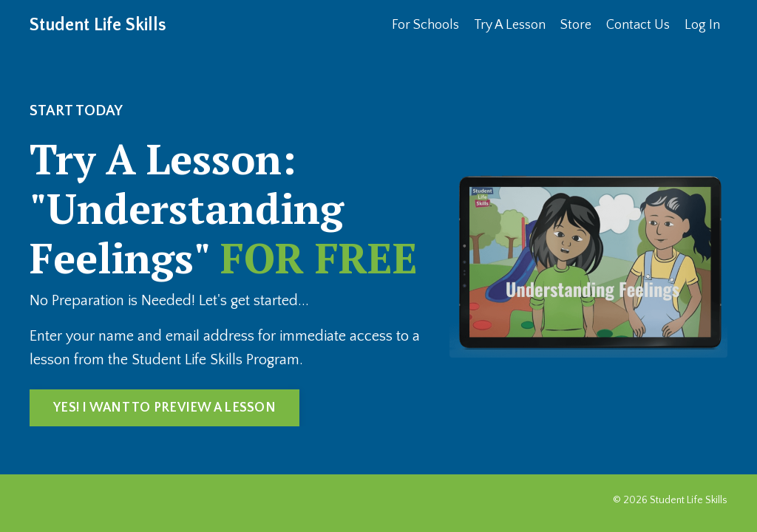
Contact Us (638, 25)
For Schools (425, 25)
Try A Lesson (510, 25)
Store (576, 25)
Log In (702, 25)
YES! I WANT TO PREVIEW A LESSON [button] (164, 408)
